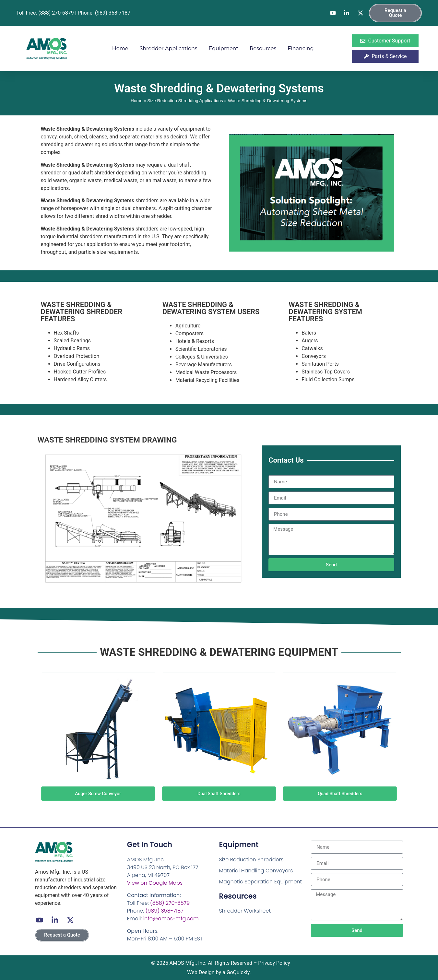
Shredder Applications (168, 48)
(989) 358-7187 (165, 911)
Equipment (224, 48)
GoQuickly (238, 972)
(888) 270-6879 (170, 903)
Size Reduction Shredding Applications (185, 101)
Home (120, 48)
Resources (263, 48)
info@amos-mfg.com (171, 919)
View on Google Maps (155, 883)
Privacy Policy (274, 963)
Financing (301, 48)
